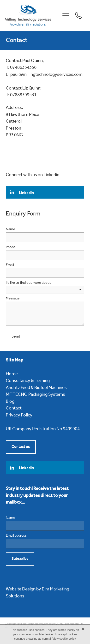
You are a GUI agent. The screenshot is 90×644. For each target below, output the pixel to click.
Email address (16, 536)
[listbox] (45, 290)
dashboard (72, 624)
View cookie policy (64, 639)
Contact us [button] (21, 447)
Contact (14, 408)
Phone (11, 247)
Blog (10, 402)
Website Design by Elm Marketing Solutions (37, 593)
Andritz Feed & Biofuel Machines (36, 388)
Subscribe (20, 559)
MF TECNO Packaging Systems (35, 395)
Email (10, 265)
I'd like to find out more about (28, 283)
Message (13, 299)
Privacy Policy (19, 415)
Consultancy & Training (28, 381)
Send (16, 336)
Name (10, 229)
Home (12, 374)
